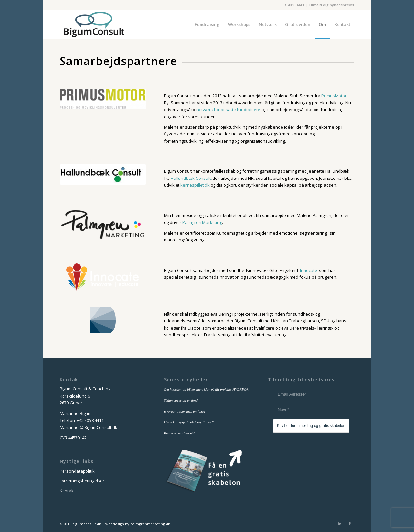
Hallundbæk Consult (191, 178)
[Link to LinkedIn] (340, 524)
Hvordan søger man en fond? (185, 411)
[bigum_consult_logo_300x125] (94, 24)
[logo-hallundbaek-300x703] (103, 174)
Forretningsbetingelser (82, 481)
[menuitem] (207, 24)
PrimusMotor (334, 96)
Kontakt (67, 491)
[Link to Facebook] (350, 524)
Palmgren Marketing (202, 222)
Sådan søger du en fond (181, 400)
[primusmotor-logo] (103, 99)
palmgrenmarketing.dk (150, 524)
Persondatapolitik (77, 471)
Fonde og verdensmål (179, 433)
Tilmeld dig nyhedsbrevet (331, 5)
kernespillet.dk (195, 185)
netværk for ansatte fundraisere (228, 110)
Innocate (309, 270)
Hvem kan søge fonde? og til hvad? (189, 422)
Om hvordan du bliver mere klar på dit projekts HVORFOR (206, 389)
